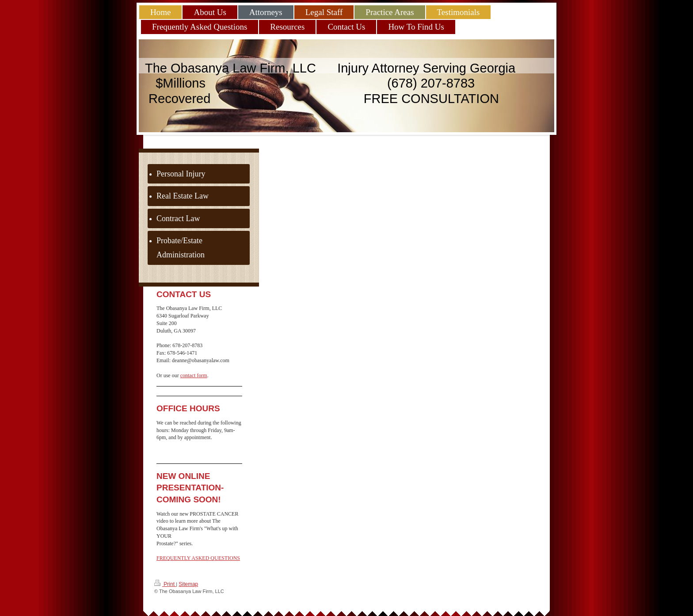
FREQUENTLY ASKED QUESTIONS (198, 558)
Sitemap (188, 584)
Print (165, 583)
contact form (194, 375)
